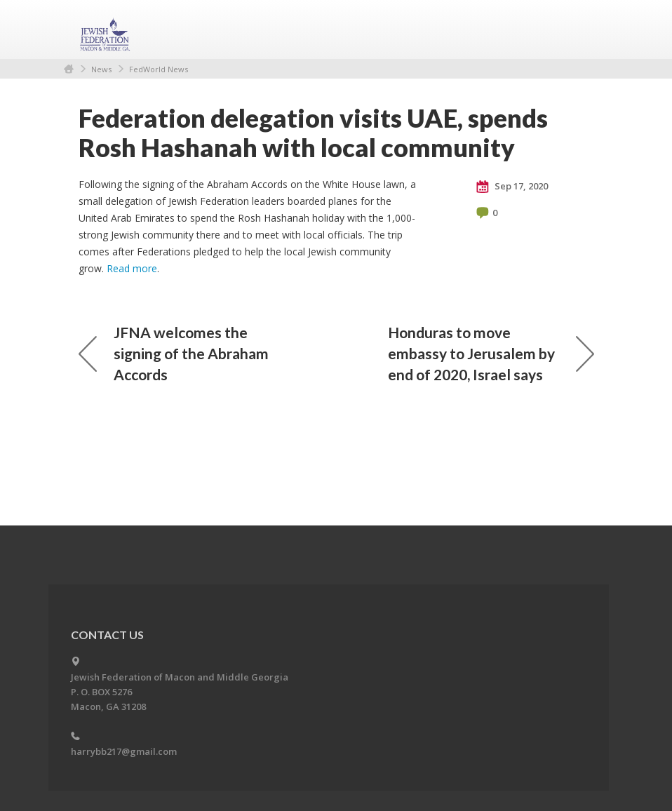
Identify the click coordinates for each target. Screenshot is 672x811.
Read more (132, 268)
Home (69, 69)
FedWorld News (159, 69)
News (101, 69)
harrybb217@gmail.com (124, 751)
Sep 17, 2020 (512, 187)
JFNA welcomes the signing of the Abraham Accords (174, 353)
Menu (578, 29)
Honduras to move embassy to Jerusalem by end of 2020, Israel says (491, 353)
